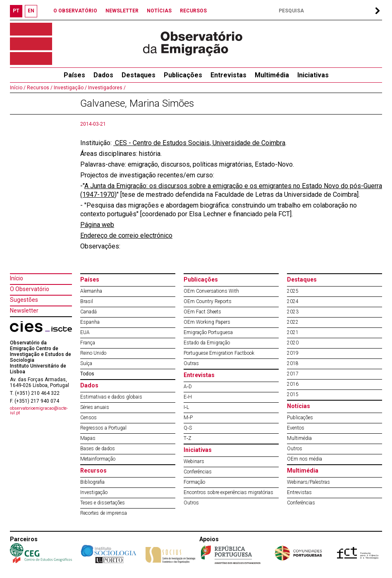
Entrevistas (228, 75)
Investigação (94, 492)
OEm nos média (305, 459)
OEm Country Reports (208, 301)
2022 (293, 322)
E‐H (188, 397)
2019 (293, 353)
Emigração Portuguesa (208, 332)
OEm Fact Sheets (202, 312)
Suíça (86, 363)
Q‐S (188, 428)
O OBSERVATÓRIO (75, 11)
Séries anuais (95, 407)
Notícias (299, 406)
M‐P (188, 418)
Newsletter (24, 310)
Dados (103, 75)
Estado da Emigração (207, 343)
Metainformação (98, 459)
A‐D (188, 387)
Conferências (198, 472)
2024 (293, 301)
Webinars (194, 461)
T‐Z (188, 438)
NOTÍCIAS (159, 11)
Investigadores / (106, 88)
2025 (293, 291)
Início (17, 278)
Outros (191, 503)
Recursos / (39, 88)
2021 (293, 332)
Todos (87, 374)
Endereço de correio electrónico (126, 235)
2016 (293, 384)
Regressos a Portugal (103, 428)
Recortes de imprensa (104, 513)
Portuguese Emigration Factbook (219, 353)
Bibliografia (92, 482)
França (88, 343)
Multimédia (272, 75)
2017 (293, 374)
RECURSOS (193, 11)
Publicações (183, 75)
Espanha (90, 322)
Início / (18, 88)
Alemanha (91, 291)
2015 (293, 394)
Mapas (88, 438)
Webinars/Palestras (308, 482)
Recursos (93, 471)
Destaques (139, 75)
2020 (293, 343)
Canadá (88, 312)
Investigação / (70, 88)
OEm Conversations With (211, 291)
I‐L (186, 407)
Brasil (87, 301)
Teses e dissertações (103, 503)
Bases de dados (98, 449)
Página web (97, 225)
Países (90, 279)
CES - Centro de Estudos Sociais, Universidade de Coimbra (199, 143)
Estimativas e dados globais (111, 397)
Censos (88, 418)
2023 (293, 312)
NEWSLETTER (122, 11)
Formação (194, 482)
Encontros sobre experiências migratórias (228, 492)
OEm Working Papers (207, 322)
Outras (191, 363)
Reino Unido (93, 353)
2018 (293, 363)
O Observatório (30, 289)
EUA (85, 332)
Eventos (296, 428)
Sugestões (24, 300)
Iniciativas (313, 75)
